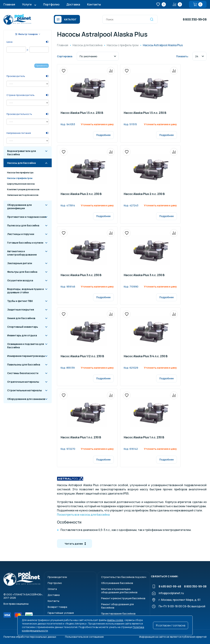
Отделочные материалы (23, 382)
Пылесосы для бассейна (23, 225)
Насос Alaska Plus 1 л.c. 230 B (81, 438)
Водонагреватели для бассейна (22, 153)
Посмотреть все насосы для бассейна (83, 515)
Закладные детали (20, 263)
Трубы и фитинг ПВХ (20, 301)
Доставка (73, 4)
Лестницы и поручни (21, 234)
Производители (57, 577)
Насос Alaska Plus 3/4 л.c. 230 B (146, 356)
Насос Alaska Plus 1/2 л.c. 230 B (82, 356)
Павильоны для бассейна (24, 365)
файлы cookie (115, 620)
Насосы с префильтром (20, 178)
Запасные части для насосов (23, 195)
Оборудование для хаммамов (26, 399)
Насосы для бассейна (21, 163)
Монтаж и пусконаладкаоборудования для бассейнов (119, 591)
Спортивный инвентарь (23, 327)
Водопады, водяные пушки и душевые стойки (26, 291)
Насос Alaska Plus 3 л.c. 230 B (81, 275)
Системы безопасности (23, 373)
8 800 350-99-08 (195, 19)
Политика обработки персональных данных (30, 637)
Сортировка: (65, 56)
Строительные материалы (25, 390)
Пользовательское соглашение (84, 637)
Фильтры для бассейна (22, 272)
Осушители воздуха (20, 280)
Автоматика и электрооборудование (22, 253)
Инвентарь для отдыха (22, 335)
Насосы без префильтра (20, 173)
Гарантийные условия (61, 613)
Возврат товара (57, 607)
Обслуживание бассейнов (117, 583)
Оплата (52, 589)
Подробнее (103, 135)
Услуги (27, 4)
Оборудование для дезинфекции (19, 207)
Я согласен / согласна (171, 625)
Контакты (94, 4)
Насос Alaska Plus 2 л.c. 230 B (81, 194)
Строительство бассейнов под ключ (124, 577)
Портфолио (51, 4)
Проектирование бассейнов (118, 614)
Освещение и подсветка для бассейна (26, 346)
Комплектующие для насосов (23, 189)
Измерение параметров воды (26, 356)
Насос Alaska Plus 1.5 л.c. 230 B (82, 113)
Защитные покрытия (21, 310)
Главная (9, 4)
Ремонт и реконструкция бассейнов (123, 598)
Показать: (182, 56)
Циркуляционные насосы (21, 184)
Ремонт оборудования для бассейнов (117, 606)
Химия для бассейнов (21, 318)
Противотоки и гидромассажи (27, 217)
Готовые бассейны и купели (25, 243)
